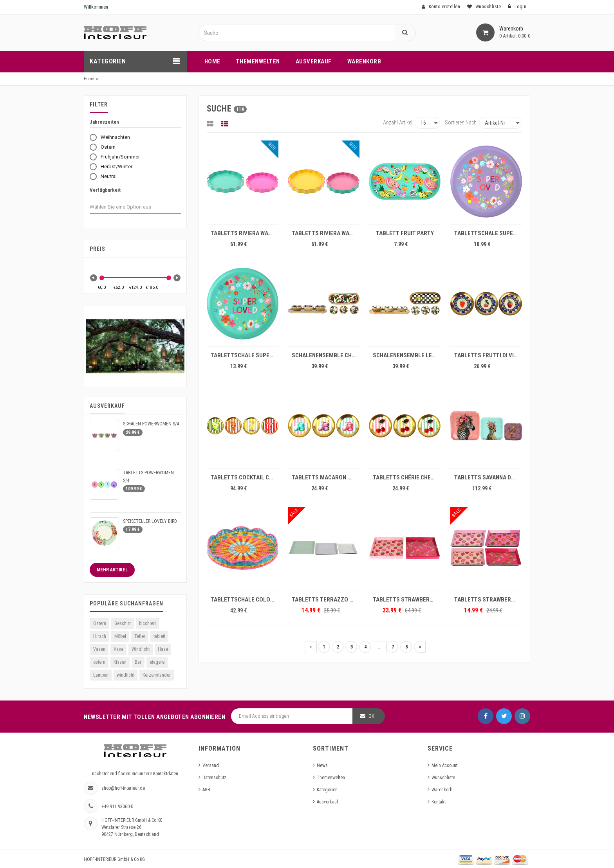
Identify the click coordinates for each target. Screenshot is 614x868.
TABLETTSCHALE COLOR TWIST (245, 600)
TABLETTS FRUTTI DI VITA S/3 (488, 355)
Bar (138, 662)
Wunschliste (443, 778)
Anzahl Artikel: (398, 122)
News (322, 765)
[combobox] (127, 207)
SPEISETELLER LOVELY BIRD (150, 521)
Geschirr (123, 623)
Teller (140, 636)
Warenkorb (442, 790)
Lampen (101, 675)
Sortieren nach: (461, 122)
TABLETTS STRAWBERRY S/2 (407, 600)
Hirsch (100, 636)
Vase (118, 649)
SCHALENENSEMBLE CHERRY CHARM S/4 (326, 355)
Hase (163, 649)
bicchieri (147, 623)
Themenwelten (331, 778)
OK (371, 716)
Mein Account (444, 765)
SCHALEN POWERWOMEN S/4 (151, 424)
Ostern (100, 623)
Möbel (120, 636)
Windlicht (141, 649)
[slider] (102, 278)
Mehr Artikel (112, 570)
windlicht (126, 675)
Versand (211, 765)
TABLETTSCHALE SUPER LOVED (488, 233)
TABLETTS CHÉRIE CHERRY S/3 (407, 477)
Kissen (120, 662)
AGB (206, 790)
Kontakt (439, 802)
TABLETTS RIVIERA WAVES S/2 (245, 233)
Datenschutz (214, 778)
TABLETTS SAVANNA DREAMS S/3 (488, 477)
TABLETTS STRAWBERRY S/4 (488, 600)
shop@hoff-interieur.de (123, 788)
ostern (99, 662)
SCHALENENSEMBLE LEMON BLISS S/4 (407, 355)
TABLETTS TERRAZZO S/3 (325, 600)
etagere (157, 662)
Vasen (99, 649)
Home (89, 79)
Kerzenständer (157, 675)
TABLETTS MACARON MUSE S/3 (326, 477)
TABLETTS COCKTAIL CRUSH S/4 (245, 477)
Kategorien (327, 790)
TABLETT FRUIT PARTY (405, 233)
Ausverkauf (327, 802)
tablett (159, 636)
